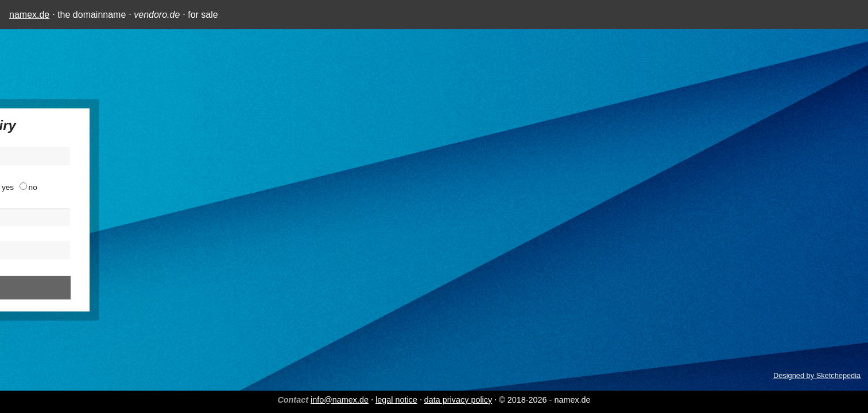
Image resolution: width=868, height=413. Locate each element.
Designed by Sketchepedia (817, 375)
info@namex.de (340, 400)
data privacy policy (458, 400)
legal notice (396, 400)
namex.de (29, 15)
